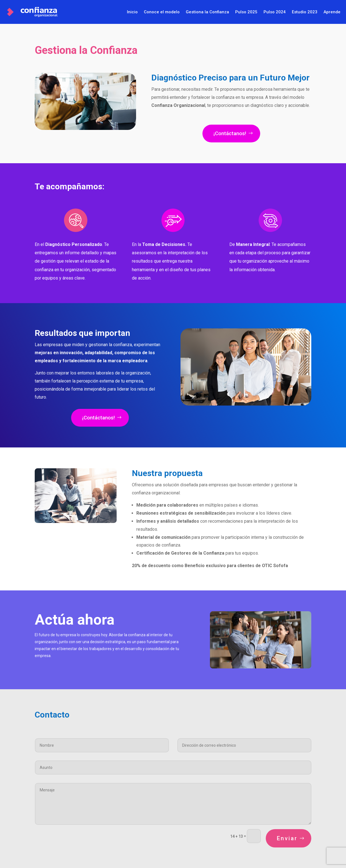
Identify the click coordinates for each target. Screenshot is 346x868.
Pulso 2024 (275, 12)
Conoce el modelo (162, 12)
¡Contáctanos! (230, 133)
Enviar (287, 838)
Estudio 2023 (305, 12)
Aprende (332, 12)
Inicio (132, 12)
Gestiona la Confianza (207, 12)
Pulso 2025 (246, 12)
